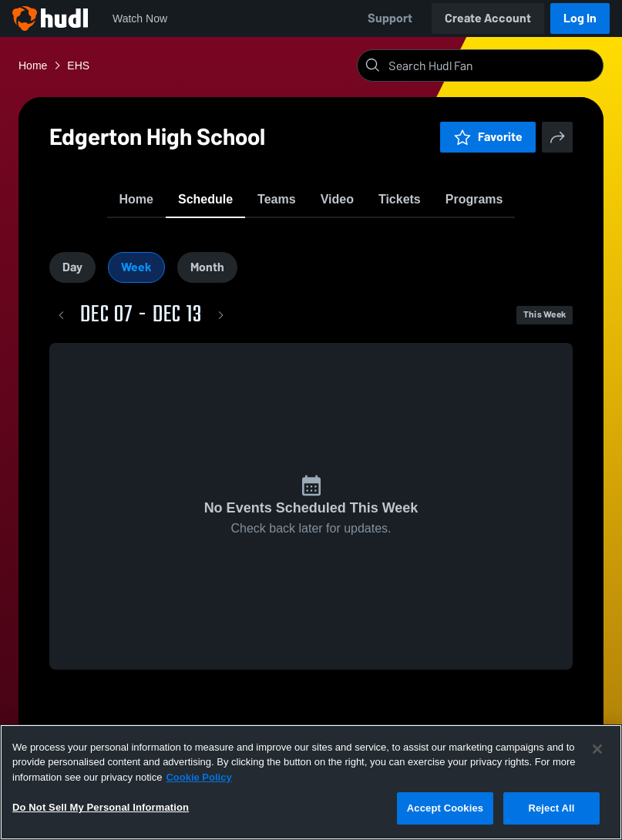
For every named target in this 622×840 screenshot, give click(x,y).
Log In (580, 18)
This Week (545, 328)
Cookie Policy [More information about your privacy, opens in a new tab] (198, 777)
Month (207, 280)
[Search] (493, 66)
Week (136, 280)
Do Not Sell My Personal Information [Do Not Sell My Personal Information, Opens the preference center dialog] (101, 807)
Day (72, 280)
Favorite (488, 137)
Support (390, 18)
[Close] (597, 749)
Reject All (551, 808)
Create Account (488, 18)
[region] (311, 782)
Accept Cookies (445, 808)
